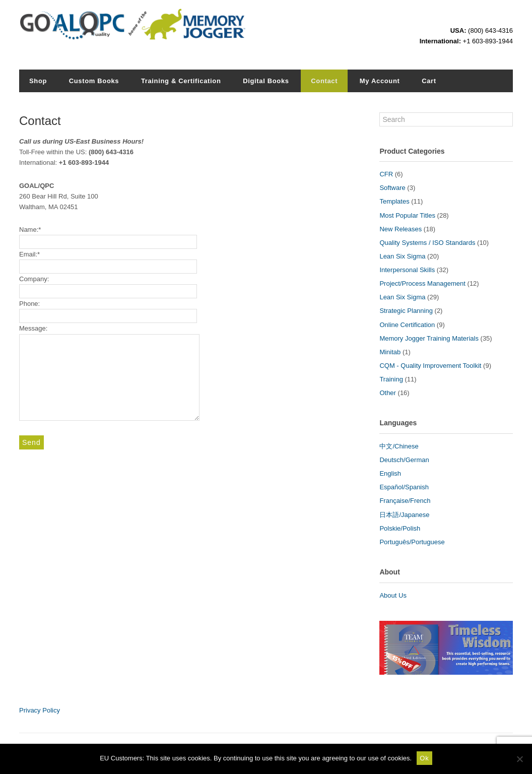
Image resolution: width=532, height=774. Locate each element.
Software (392, 188)
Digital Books (266, 81)
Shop (38, 81)
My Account (380, 81)
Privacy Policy (40, 710)
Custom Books (94, 81)
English (390, 473)
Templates (394, 201)
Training (391, 379)
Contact (324, 81)
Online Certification (407, 325)
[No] (519, 759)
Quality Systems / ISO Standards (427, 243)
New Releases (401, 229)
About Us (393, 595)
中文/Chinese (399, 446)
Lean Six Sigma (402, 256)
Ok (424, 758)
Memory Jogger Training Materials (429, 338)
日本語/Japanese (404, 515)
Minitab (390, 352)
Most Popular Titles (407, 215)
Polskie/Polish (400, 528)
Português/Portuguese (412, 542)
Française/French (405, 501)
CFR (386, 174)
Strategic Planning (406, 311)
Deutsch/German (404, 460)
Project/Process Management (422, 283)
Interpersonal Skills (407, 270)
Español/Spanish (404, 487)
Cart (429, 81)
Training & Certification (181, 81)
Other (388, 393)
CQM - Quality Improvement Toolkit (430, 366)
